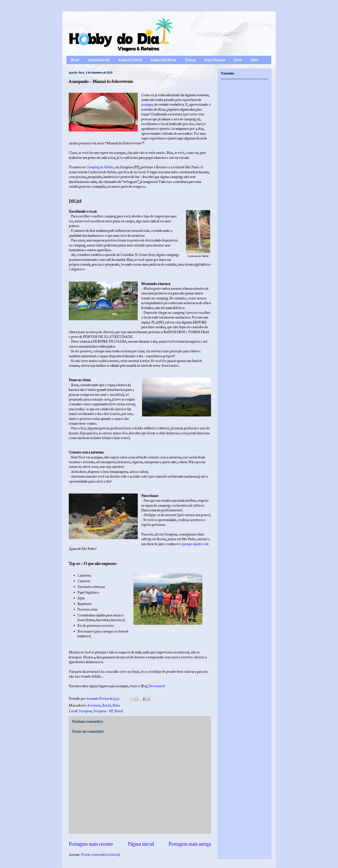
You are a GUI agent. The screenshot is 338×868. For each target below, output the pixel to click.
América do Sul (99, 60)
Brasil (75, 60)
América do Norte (163, 60)
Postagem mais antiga (190, 844)
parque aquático (194, 544)
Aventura (94, 705)
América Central (130, 60)
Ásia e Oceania (215, 60)
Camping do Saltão (100, 167)
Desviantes (156, 686)
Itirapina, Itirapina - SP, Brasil (101, 711)
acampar (147, 104)
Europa (190, 60)
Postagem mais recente (91, 844)
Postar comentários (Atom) (101, 855)
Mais (254, 60)
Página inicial (141, 844)
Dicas (238, 60)
